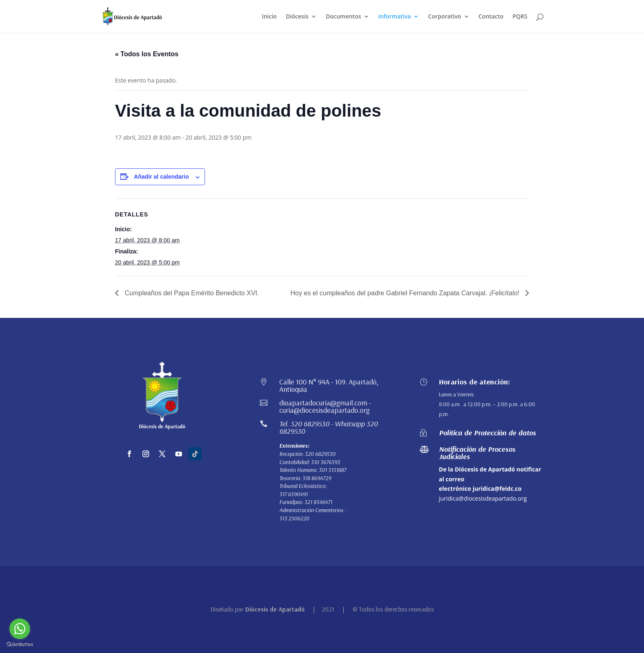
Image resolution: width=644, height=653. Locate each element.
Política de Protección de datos (488, 433)
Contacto (491, 17)
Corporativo (444, 17)
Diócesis (297, 17)
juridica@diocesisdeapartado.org (483, 498)
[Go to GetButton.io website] (20, 645)
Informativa (394, 17)
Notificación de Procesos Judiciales (477, 453)
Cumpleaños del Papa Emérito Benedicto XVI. (191, 293)
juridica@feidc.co (497, 489)
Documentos (343, 17)
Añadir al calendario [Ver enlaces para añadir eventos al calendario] (161, 177)
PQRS (520, 17)
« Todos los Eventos (147, 54)
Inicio (269, 17)
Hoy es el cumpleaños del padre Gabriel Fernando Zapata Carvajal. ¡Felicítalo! (406, 293)
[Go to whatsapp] (20, 629)
